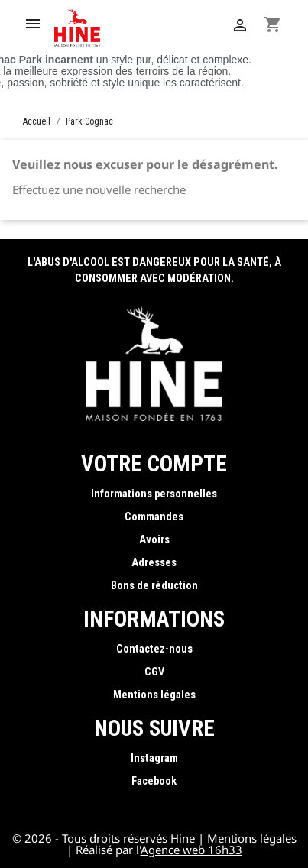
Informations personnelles (154, 494)
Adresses (154, 563)
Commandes (154, 517)
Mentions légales (154, 695)
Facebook (154, 781)
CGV (154, 672)
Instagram (154, 758)
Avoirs (154, 540)
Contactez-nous (154, 649)
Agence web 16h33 (191, 850)
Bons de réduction (154, 586)
